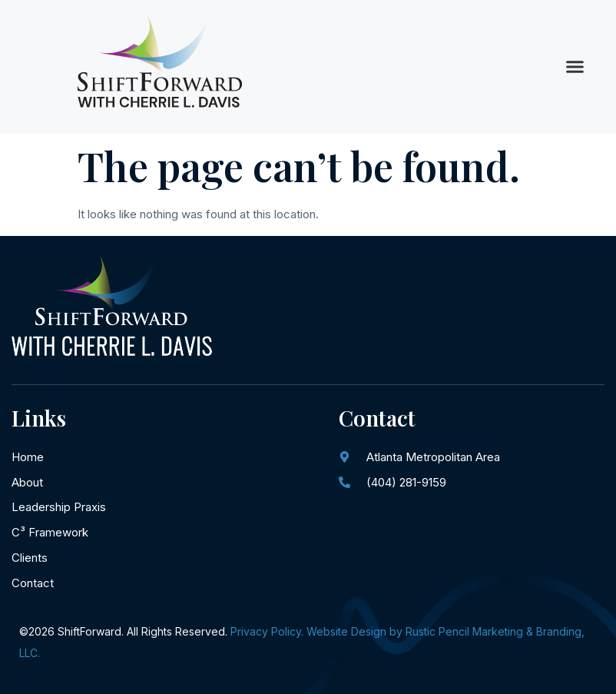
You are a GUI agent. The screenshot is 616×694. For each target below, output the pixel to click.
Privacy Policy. (267, 631)
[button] (575, 67)
